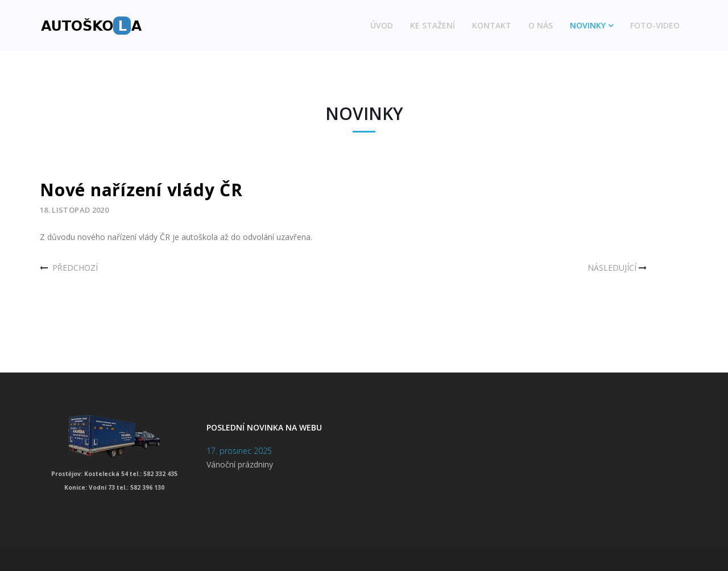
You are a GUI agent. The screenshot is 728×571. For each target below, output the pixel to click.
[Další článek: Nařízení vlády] (618, 268)
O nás (541, 25)
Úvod (382, 25)
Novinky (588, 25)
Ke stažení (433, 25)
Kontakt (492, 25)
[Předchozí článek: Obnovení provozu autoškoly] (69, 268)
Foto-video (655, 25)
